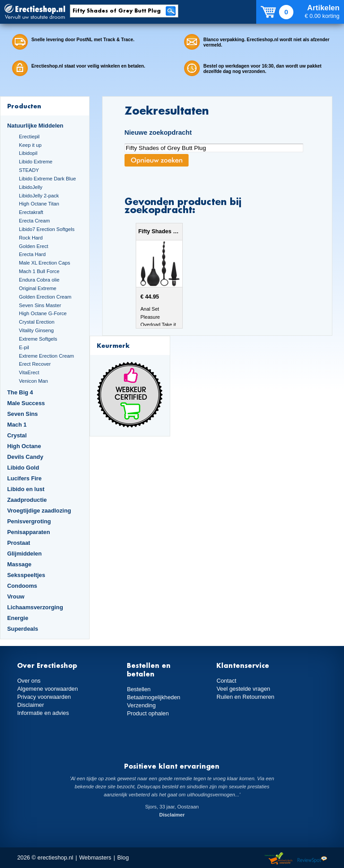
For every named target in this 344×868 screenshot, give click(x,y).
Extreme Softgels (38, 339)
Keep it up (30, 145)
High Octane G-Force (43, 313)
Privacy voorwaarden (44, 697)
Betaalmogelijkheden (153, 697)
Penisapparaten (29, 532)
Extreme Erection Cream (46, 356)
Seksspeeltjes (26, 575)
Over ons (29, 681)
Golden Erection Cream (45, 297)
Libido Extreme (36, 162)
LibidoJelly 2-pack (39, 196)
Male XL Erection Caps (44, 263)
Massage (19, 564)
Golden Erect (33, 246)
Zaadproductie (27, 500)
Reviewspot (312, 859)
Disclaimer (30, 705)
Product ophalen (148, 713)
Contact (226, 681)
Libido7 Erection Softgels (47, 229)
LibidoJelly (30, 187)
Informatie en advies (43, 713)
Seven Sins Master (40, 305)
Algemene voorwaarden (47, 689)
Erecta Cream (34, 221)
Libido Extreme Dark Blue (47, 179)
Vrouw (16, 596)
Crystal (17, 435)
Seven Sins (22, 414)
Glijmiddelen (24, 554)
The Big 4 (20, 392)
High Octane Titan (39, 204)
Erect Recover (35, 364)
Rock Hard (31, 238)
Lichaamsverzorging (35, 607)
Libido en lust (26, 489)
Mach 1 (17, 425)
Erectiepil (29, 137)
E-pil (24, 347)
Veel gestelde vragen (243, 689)
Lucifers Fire (24, 478)
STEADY (29, 170)
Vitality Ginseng (36, 330)
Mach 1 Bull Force (39, 271)
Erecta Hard (32, 254)
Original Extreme (38, 288)
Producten (24, 106)
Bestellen (139, 689)
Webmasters (95, 857)
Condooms (22, 586)
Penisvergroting (29, 521)
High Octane (24, 446)
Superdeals (23, 629)
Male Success (26, 403)
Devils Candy (25, 457)
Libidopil (28, 153)
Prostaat (19, 543)
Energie (18, 618)
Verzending (141, 705)
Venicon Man (33, 381)
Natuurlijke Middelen (35, 126)
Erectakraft (31, 212)
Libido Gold (23, 468)
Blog (123, 857)
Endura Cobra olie (39, 280)
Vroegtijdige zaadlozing (39, 511)
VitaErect (29, 372)
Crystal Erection (37, 322)
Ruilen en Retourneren (245, 697)
